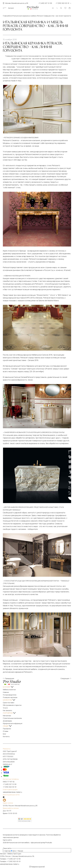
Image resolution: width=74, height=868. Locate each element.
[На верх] (4, 846)
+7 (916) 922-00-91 (10, 787)
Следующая (66, 678)
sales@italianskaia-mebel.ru (12, 792)
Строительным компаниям (12, 718)
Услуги (5, 708)
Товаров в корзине (37, 867)
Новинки (6, 692)
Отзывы (6, 731)
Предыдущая (8, 678)
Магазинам (7, 716)
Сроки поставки (9, 703)
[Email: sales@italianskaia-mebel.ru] (53, 8)
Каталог (8, 8)
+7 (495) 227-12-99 (10, 784)
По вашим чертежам (10, 697)
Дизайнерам (7, 721)
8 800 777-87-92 (9, 782)
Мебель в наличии (9, 690)
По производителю (10, 695)
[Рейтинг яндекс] (10, 820)
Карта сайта (7, 840)
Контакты (6, 736)
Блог (5, 734)
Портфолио (7, 729)
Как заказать (7, 710)
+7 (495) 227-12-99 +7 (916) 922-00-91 (55, 3)
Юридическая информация (13, 723)
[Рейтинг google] (25, 822)
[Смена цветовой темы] (57, 8)
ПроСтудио (17, 854)
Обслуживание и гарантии (12, 705)
